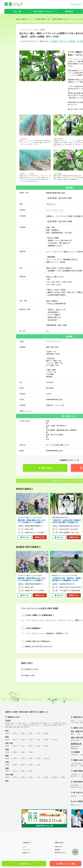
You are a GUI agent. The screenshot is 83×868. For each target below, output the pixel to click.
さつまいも (55, 210)
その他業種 (75, 752)
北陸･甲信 (9, 743)
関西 (7, 756)
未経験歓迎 (54, 41)
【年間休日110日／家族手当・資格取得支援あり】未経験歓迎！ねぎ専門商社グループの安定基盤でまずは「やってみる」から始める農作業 (66, 579)
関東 (7, 737)
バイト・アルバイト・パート (29, 41)
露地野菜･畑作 (51, 204)
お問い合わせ (59, 847)
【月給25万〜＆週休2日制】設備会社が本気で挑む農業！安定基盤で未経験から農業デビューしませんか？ (66, 521)
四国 (7, 768)
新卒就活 (69, 11)
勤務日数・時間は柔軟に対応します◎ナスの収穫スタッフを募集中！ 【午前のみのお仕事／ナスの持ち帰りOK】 (32, 521)
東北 (7, 731)
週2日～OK (63, 41)
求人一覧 (17, 11)
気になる (26, 537)
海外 (7, 781)
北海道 (8, 720)
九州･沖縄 (9, 775)
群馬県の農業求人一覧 (43, 19)
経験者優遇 (72, 41)
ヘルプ (24, 847)
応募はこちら (40, 537)
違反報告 (57, 850)
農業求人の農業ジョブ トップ (25, 19)
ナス (48, 210)
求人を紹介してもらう (43, 11)
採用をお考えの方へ (61, 853)
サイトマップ (26, 850)
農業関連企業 (76, 744)
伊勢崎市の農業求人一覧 (59, 19)
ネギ (62, 210)
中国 (7, 762)
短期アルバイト (44, 41)
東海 (7, 749)
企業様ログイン (27, 853)
